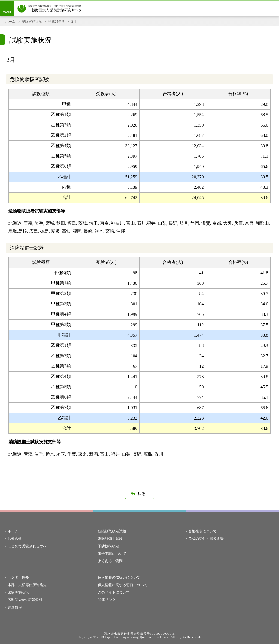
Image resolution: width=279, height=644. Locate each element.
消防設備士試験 (110, 539)
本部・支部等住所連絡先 (27, 585)
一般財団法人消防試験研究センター (51, 9)
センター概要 (18, 577)
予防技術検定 (108, 546)
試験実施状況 (32, 22)
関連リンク (107, 600)
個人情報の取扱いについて (119, 577)
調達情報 (15, 607)
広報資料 (35, 600)
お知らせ (15, 539)
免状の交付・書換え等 (206, 539)
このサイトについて (114, 592)
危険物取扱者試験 (112, 531)
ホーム (10, 22)
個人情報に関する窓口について (123, 585)
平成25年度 (56, 22)
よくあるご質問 (110, 561)
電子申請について (112, 554)
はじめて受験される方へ (27, 546)
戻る (142, 494)
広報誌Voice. (17, 600)
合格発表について (202, 531)
